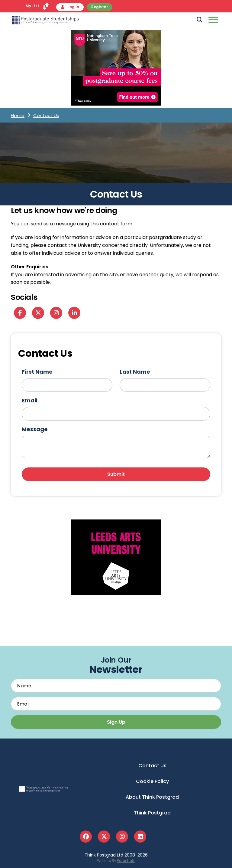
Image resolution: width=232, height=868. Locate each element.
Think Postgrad (152, 813)
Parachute (126, 861)
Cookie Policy (152, 781)
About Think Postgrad (152, 797)
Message (35, 429)
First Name (37, 372)
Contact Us (152, 766)
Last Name (135, 372)
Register (100, 7)
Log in (70, 7)
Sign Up (116, 722)
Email (30, 400)
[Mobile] (213, 21)
